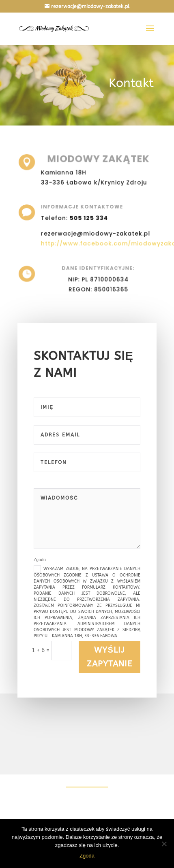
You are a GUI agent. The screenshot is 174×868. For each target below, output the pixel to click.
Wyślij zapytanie (110, 657)
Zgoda (87, 856)
